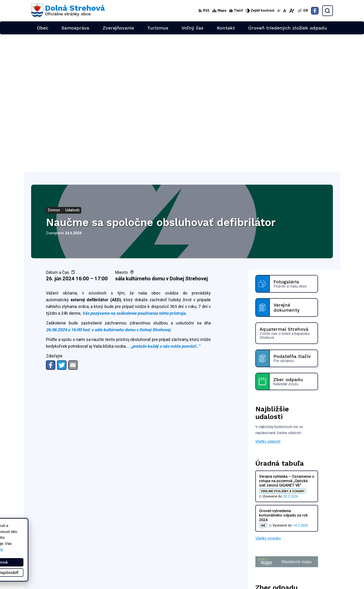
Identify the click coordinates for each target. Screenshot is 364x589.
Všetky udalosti (268, 304)
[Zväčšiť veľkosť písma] (292, 11)
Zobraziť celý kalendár (273, 486)
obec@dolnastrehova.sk (313, 559)
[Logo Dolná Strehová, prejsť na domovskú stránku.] (68, 11)
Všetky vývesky (268, 401)
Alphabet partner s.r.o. (92, 532)
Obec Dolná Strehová (76, 536)
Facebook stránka (308, 564)
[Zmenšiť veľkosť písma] (279, 11)
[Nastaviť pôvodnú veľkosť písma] (285, 11)
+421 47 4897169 (308, 553)
